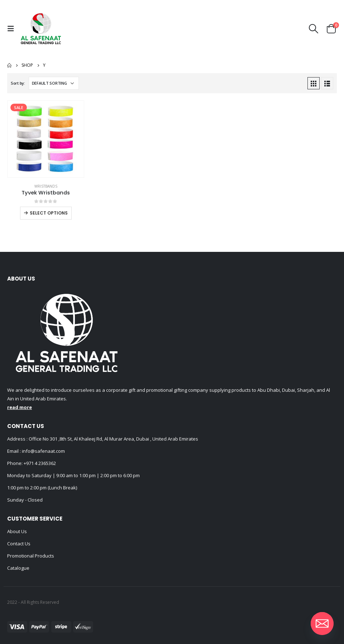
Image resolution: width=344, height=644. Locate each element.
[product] (46, 139)
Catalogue (18, 568)
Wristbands (46, 186)
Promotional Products (31, 556)
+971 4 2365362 (40, 463)
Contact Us (19, 544)
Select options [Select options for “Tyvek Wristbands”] (49, 213)
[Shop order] (54, 83)
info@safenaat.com (43, 451)
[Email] (322, 624)
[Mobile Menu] (13, 29)
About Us (17, 531)
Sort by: (18, 83)
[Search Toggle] (314, 29)
